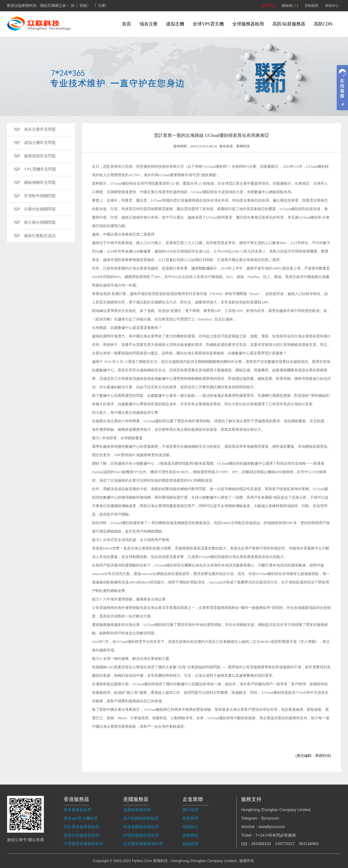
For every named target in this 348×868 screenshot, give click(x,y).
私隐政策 (190, 844)
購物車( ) (290, 6)
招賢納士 (190, 827)
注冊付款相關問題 (40, 209)
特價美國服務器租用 (141, 835)
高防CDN (323, 24)
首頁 (126, 24)
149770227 (285, 844)
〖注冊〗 (102, 6)
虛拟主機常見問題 (40, 143)
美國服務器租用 (137, 810)
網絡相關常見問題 (40, 183)
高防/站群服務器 (289, 24)
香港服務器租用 (78, 810)
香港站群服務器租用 (81, 835)
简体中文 (268, 6)
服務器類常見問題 (40, 156)
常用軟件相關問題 (40, 196)
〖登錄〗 (83, 6)
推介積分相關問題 (40, 222)
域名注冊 (149, 24)
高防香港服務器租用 (81, 827)
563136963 (309, 844)
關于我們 (190, 810)
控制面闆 (312, 6)
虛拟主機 (175, 24)
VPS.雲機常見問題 (40, 169)
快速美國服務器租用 (141, 827)
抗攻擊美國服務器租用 (143, 844)
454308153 (261, 844)
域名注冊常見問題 (40, 129)
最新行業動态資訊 (40, 236)
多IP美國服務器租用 (141, 818)
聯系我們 (190, 818)
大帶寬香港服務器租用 (83, 844)
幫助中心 (332, 6)
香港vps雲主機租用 (81, 818)
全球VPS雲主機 (208, 24)
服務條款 (190, 835)
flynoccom (270, 818)
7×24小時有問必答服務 (276, 835)
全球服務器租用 (248, 24)
